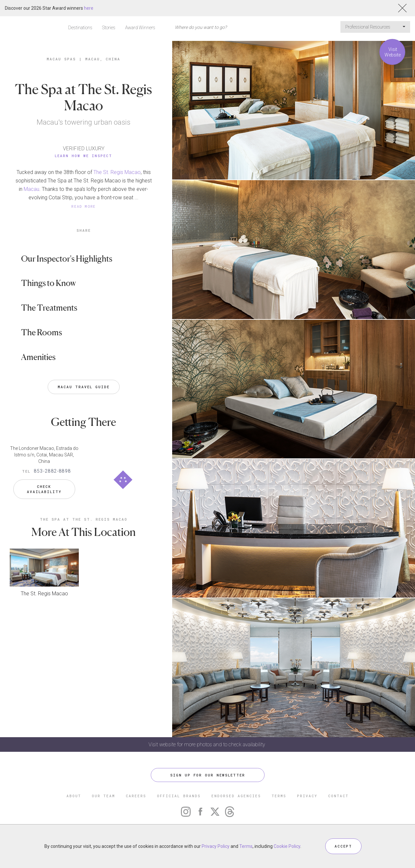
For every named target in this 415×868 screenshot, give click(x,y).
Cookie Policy (287, 846)
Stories (109, 28)
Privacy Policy (216, 846)
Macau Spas (61, 59)
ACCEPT (343, 846)
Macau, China (103, 59)
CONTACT (338, 796)
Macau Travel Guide (84, 387)
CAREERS (136, 796)
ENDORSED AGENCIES (236, 796)
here (89, 8)
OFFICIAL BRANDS (179, 796)
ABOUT (74, 796)
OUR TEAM (103, 796)
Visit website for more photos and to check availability (207, 744)
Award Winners (140, 28)
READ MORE (84, 206)
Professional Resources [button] (375, 27)
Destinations (80, 28)
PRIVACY (307, 796)
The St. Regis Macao (117, 172)
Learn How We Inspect (83, 156)
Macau (31, 189)
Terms (246, 846)
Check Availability (44, 489)
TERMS (279, 796)
